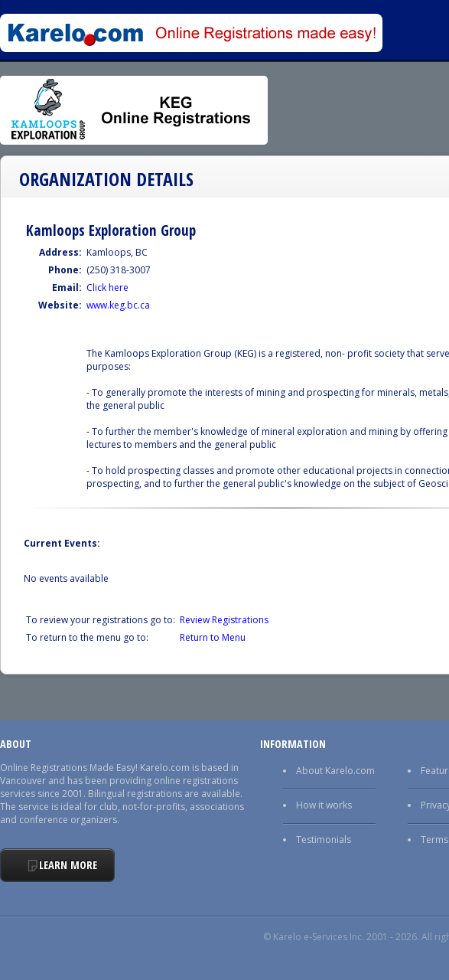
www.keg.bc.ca (118, 305)
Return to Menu (213, 637)
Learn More (68, 865)
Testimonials (324, 840)
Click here (107, 287)
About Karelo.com (335, 771)
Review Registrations (224, 620)
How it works (324, 805)
